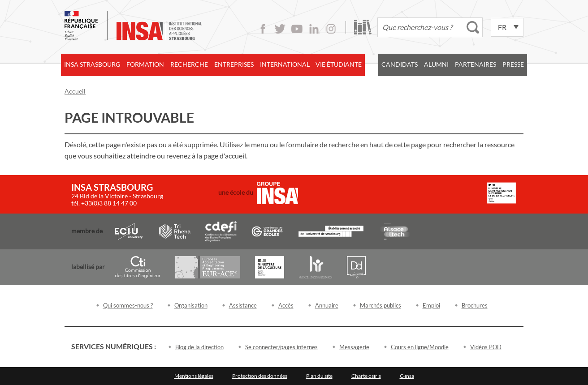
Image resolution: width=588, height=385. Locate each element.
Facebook (263, 29)
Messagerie (354, 347)
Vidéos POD (486, 347)
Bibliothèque (363, 27)
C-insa (407, 376)
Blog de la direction (199, 347)
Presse (513, 64)
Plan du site (319, 376)
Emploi (431, 305)
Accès (286, 305)
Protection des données (260, 376)
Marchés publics (380, 305)
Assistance (243, 305)
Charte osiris (366, 376)
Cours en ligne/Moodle (420, 347)
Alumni (436, 64)
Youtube (297, 29)
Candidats (400, 64)
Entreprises (234, 64)
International (285, 64)
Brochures (475, 305)
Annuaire (327, 305)
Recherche (189, 64)
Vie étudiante (339, 64)
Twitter (280, 29)
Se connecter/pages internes (281, 347)
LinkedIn (314, 29)
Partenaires (476, 64)
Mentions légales (194, 376)
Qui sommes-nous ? (128, 305)
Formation (145, 64)
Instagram (331, 29)
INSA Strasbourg (92, 64)
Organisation (191, 305)
